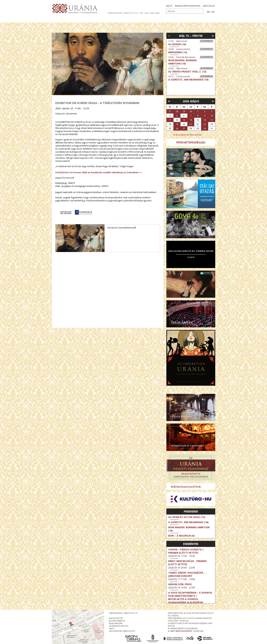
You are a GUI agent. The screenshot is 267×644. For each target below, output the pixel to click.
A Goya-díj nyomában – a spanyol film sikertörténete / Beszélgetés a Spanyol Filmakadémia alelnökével (190, 597)
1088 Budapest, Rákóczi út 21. (123, 13)
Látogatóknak (140, 19)
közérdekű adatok (119, 626)
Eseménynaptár (169, 19)
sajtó (112, 628)
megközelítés (116, 618)
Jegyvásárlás (207, 41)
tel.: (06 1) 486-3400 (150, 13)
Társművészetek (83, 19)
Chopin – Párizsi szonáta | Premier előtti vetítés (186, 551)
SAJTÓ (169, 6)
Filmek (60, 19)
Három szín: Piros (180, 584)
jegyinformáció (117, 621)
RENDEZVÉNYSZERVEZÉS (188, 6)
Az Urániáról (112, 19)
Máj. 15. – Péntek (191, 36)
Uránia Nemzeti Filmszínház (187, 135)
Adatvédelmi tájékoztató (122, 631)
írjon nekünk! (116, 623)
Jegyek (192, 19)
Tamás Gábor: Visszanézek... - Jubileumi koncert (188, 574)
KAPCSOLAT (209, 6)
